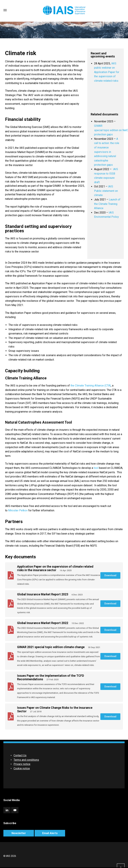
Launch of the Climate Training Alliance (107, 204)
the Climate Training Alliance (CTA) (91, 386)
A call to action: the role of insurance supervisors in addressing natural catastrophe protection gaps (107, 152)
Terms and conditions (26, 760)
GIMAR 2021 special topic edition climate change (51, 647)
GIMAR (98, 126)
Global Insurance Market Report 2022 (43, 623)
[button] (110, 575)
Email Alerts (50, 833)
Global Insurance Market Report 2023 (43, 594)
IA (110, 213)
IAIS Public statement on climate (106, 191)
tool (96, 468)
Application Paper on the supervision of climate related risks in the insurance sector (55, 568)
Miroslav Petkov (18, 510)
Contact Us (20, 755)
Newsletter (19, 833)
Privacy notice (22, 764)
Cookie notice (22, 768)
